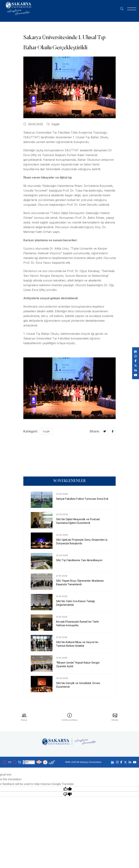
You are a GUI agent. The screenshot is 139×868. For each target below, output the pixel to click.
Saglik (53, 124)
